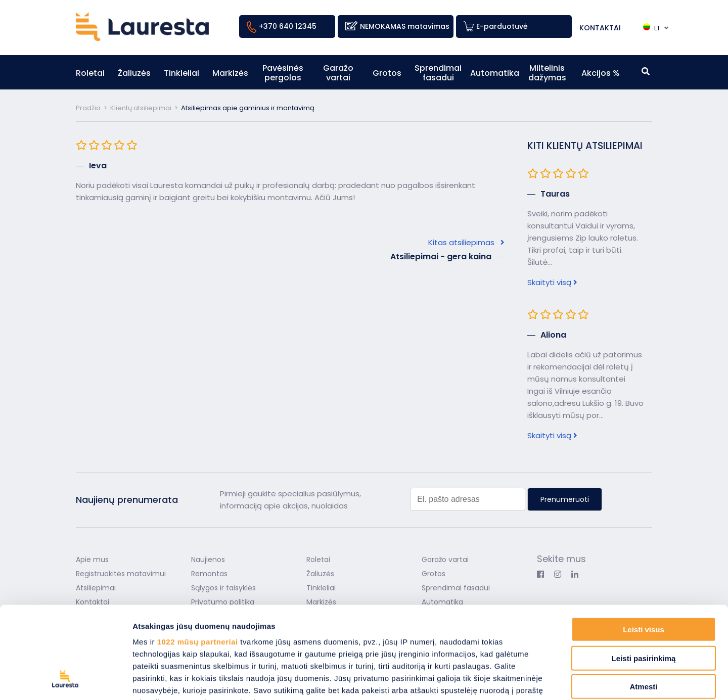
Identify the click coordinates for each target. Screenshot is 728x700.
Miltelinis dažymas (547, 73)
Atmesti (643, 601)
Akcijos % (601, 73)
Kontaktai (600, 28)
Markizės (230, 73)
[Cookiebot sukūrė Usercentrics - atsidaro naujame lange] (65, 680)
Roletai (90, 73)
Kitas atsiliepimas (466, 242)
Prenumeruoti (565, 499)
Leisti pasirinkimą (644, 572)
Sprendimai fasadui (438, 73)
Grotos (387, 73)
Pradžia (88, 108)
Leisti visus (644, 544)
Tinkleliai (181, 73)
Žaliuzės (134, 73)
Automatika (495, 73)
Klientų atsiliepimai (141, 108)
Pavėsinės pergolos (283, 73)
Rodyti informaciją (518, 680)
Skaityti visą (552, 282)
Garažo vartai (338, 73)
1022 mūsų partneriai (198, 556)
